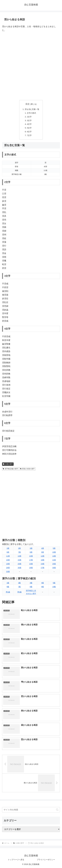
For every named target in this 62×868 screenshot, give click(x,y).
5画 (54, 548)
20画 (19, 564)
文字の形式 (31, 113)
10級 (54, 587)
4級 (43, 583)
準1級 (8, 592)
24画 (43, 564)
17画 (31, 560)
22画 (31, 556)
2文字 (29, 117)
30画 (54, 568)
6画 (8, 552)
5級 (54, 583)
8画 (31, 552)
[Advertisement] (31, 66)
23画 (31, 564)
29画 (31, 568)
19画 (8, 564)
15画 (19, 560)
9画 (43, 552)
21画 (54, 560)
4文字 (29, 124)
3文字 (29, 121)
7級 (19, 587)
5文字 (29, 128)
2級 (19, 583)
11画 (8, 556)
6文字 (29, 132)
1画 (8, 548)
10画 (54, 552)
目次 (28, 104)
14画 (54, 556)
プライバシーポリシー (46, 860)
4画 (43, 548)
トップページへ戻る (16, 860)
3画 (31, 548)
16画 (8, 560)
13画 (19, 556)
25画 (54, 564)
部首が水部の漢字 (27, 469)
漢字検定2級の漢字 (10, 469)
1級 (8, 583)
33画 (8, 572)
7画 (19, 552)
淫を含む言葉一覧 (32, 109)
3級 (31, 583)
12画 (43, 556)
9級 (43, 587)
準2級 (19, 592)
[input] (31, 810)
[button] (57, 810)
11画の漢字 (8, 464)
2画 (19, 548)
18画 (43, 560)
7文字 (29, 135)
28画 (8, 568)
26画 (19, 568)
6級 (8, 587)
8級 (31, 587)
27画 (43, 568)
